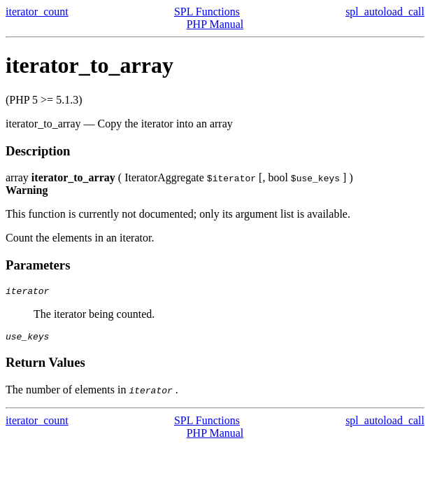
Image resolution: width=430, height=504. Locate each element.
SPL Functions (207, 12)
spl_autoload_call (385, 12)
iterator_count (37, 12)
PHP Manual (215, 24)
